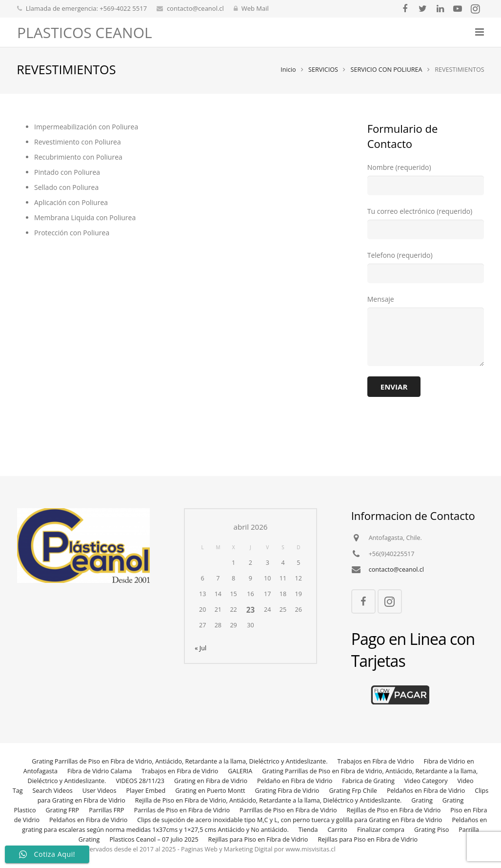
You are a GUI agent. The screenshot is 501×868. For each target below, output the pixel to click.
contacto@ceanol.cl (195, 8)
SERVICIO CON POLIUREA (386, 71)
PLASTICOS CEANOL (85, 32)
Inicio (288, 71)
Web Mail (255, 8)
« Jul (200, 648)
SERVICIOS (323, 71)
